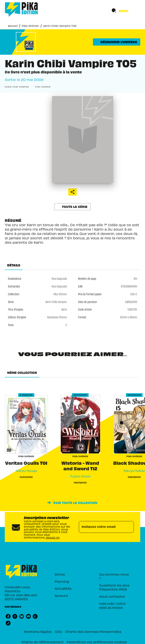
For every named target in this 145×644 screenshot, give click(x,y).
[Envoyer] (129, 527)
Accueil (13, 26)
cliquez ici (53, 537)
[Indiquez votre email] (101, 527)
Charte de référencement (43, 642)
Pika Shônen (30, 26)
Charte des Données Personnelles (93, 631)
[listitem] (8, 616)
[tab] (14, 265)
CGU (59, 631)
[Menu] (125, 11)
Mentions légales (38, 631)
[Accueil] (21, 9)
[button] (117, 42)
